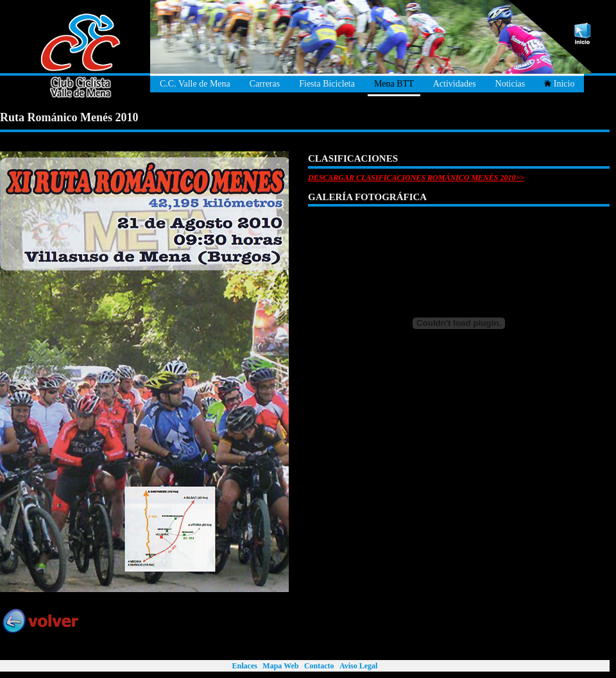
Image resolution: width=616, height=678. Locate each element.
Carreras (265, 84)
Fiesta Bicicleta (327, 84)
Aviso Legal (358, 666)
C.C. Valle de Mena (195, 84)
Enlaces (245, 666)
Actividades (455, 84)
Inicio (559, 84)
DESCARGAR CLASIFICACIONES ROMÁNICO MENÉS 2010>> (416, 178)
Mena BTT (394, 84)
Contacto (319, 666)
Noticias (510, 84)
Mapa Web (280, 666)
